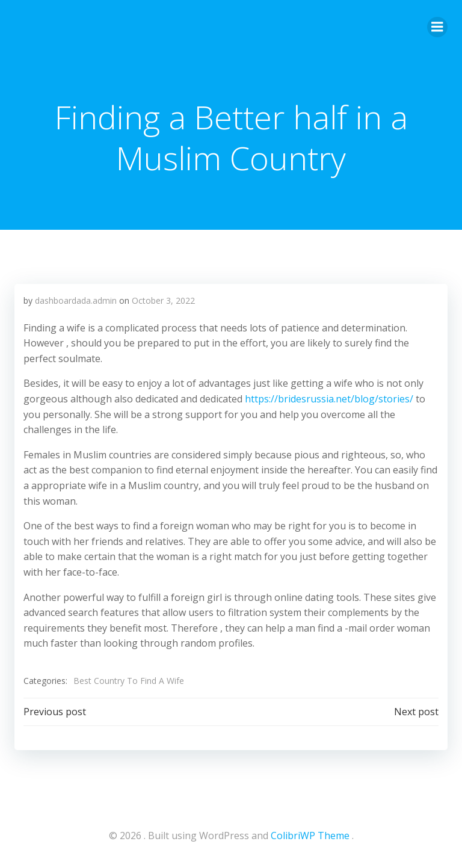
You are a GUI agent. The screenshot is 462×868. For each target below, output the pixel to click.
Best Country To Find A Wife (129, 681)
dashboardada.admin (76, 300)
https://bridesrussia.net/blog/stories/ (329, 399)
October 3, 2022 (163, 300)
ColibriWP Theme (310, 836)
